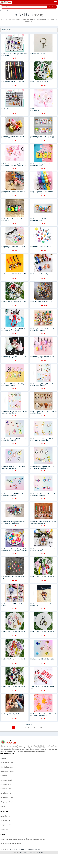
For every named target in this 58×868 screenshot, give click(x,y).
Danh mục (4, 776)
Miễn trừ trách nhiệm (7, 771)
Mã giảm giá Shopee (7, 802)
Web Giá (33, 849)
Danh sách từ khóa (6, 789)
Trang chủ (3, 11)
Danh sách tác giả (6, 780)
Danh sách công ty (6, 784)
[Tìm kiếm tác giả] (24, 7)
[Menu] (55, 2)
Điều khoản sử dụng (7, 767)
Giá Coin (38, 849)
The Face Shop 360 (19, 849)
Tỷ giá (11, 849)
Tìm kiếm (52, 7)
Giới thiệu (3, 758)
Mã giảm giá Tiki (6, 793)
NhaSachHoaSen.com (26, 853)
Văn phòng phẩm (6, 825)
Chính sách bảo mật (7, 763)
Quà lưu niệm (5, 829)
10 (41, 728)
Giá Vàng (27, 849)
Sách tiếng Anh (5, 821)
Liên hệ (3, 806)
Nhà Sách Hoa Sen (38, 853)
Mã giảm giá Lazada (7, 798)
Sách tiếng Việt (5, 816)
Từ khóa (9, 11)
